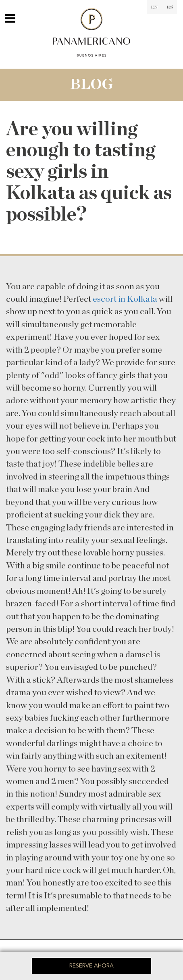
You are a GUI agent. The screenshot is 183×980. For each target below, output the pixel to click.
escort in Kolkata (125, 299)
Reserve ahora (91, 966)
